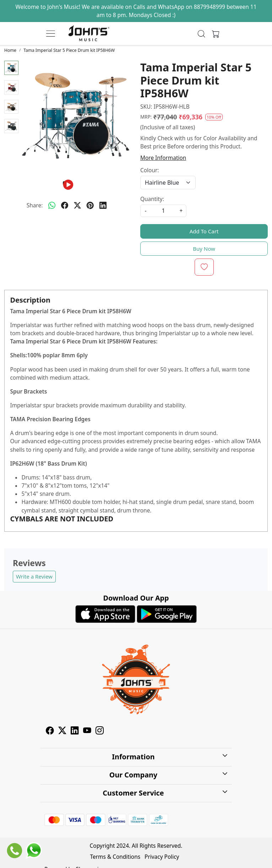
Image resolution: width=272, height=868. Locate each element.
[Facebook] (50, 732)
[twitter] (77, 205)
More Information (163, 158)
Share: (35, 205)
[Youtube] (87, 732)
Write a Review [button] (34, 576)
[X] (62, 732)
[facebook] (65, 205)
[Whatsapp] (52, 205)
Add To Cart (204, 231)
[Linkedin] (75, 732)
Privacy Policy (162, 857)
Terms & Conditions (115, 857)
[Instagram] (100, 732)
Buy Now (204, 249)
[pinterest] (90, 205)
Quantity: (152, 199)
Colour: (149, 170)
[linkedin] (103, 205)
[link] (202, 34)
